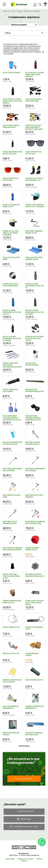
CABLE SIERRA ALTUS (11, 627)
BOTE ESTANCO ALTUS (34, 680)
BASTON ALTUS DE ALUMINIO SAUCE (33, 443)
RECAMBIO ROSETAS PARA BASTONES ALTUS (35, 575)
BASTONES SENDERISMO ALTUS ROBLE (35, 470)
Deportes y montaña (32, 11)
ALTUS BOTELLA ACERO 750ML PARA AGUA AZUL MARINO (13, 101)
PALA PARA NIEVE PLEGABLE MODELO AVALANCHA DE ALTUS (12, 418)
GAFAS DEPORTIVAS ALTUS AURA (11, 179)
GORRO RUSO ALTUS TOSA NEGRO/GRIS (11, 285)
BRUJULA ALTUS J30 (11, 653)
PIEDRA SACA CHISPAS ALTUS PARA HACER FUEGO (34, 603)
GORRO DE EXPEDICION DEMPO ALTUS (12, 602)
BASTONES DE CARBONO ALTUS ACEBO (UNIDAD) (12, 549)
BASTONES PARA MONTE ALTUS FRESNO (13, 470)
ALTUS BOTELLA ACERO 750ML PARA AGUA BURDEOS (35, 75)
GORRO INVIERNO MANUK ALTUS (32, 549)
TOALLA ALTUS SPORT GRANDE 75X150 (34, 258)
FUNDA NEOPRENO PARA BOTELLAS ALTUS (12, 153)
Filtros (8, 33)
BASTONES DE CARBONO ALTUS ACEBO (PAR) (35, 522)
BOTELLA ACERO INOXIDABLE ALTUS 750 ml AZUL (12, 312)
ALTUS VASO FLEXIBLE (11, 73)
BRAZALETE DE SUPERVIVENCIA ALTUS (35, 390)
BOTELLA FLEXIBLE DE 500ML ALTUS (11, 206)
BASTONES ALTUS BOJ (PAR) (12, 496)
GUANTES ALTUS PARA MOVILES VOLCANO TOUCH (34, 338)
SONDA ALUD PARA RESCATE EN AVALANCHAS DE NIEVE (12, 365)
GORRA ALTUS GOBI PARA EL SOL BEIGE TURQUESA (10, 233)
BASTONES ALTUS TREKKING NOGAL (10, 522)
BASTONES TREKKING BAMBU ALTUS (34, 232)
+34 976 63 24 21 (26, 811)
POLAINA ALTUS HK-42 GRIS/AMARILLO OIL (34, 179)
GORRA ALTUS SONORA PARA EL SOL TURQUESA (35, 206)
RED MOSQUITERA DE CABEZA (11, 734)
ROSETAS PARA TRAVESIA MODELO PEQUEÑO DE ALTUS (33, 418)
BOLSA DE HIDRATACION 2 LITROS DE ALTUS (12, 443)
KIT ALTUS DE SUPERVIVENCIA (32, 364)
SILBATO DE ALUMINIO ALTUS (34, 628)
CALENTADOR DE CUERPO (32, 654)
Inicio (14, 11)
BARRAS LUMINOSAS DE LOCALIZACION (12, 681)
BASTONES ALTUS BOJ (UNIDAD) (34, 496)
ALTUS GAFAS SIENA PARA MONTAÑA (33, 100)
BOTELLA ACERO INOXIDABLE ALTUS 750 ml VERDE (34, 312)
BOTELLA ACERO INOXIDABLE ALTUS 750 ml (34, 286)
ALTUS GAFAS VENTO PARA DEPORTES (11, 126)
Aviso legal (10, 859)
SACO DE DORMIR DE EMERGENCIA (11, 707)
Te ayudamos (24, 779)
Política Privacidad (25, 859)
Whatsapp (26, 819)
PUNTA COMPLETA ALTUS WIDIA (10, 390)
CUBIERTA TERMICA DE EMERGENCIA (34, 707)
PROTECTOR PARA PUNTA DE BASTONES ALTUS (11, 576)
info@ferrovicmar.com (26, 827)
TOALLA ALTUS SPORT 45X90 (11, 258)
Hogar (20, 11)
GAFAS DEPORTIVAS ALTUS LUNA (33, 153)
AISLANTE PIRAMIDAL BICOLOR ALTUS (34, 734)
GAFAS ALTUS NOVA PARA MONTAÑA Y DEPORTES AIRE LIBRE (34, 127)
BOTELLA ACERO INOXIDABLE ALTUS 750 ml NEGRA (12, 338)
